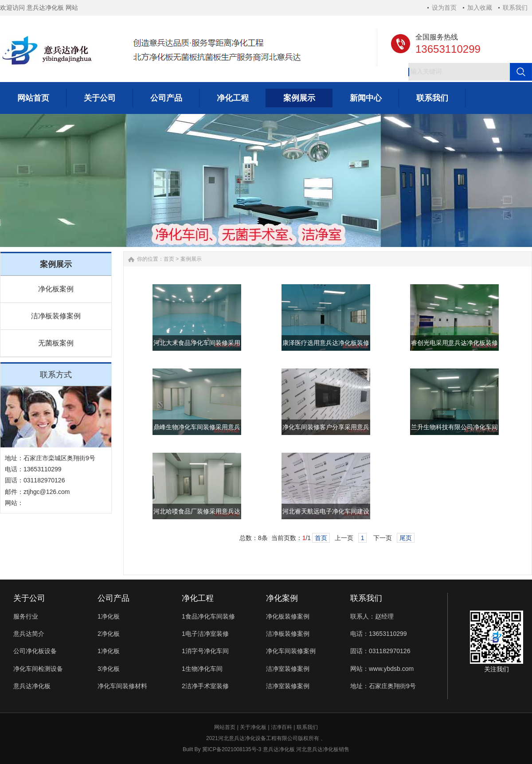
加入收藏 (480, 8)
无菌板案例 (56, 343)
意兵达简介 (29, 634)
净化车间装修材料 (122, 686)
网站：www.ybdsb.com (382, 669)
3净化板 (109, 669)
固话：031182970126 (380, 651)
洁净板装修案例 (56, 316)
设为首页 (444, 8)
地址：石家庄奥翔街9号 (383, 686)
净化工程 (198, 598)
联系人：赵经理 (372, 616)
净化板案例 (56, 289)
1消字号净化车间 (205, 651)
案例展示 (191, 259)
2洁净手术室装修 (205, 686)
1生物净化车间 (202, 669)
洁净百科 (282, 727)
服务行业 (26, 616)
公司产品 (113, 598)
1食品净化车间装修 (208, 616)
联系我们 (515, 8)
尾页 (406, 538)
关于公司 (29, 598)
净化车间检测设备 (38, 669)
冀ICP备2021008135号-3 (232, 749)
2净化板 (109, 634)
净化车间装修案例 (291, 651)
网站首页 (225, 727)
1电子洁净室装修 (205, 634)
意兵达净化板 (32, 686)
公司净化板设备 (35, 651)
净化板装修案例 (288, 616)
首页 (169, 259)
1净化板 (109, 616)
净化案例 (282, 598)
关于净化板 (253, 727)
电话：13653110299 (379, 634)
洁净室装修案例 (288, 669)
